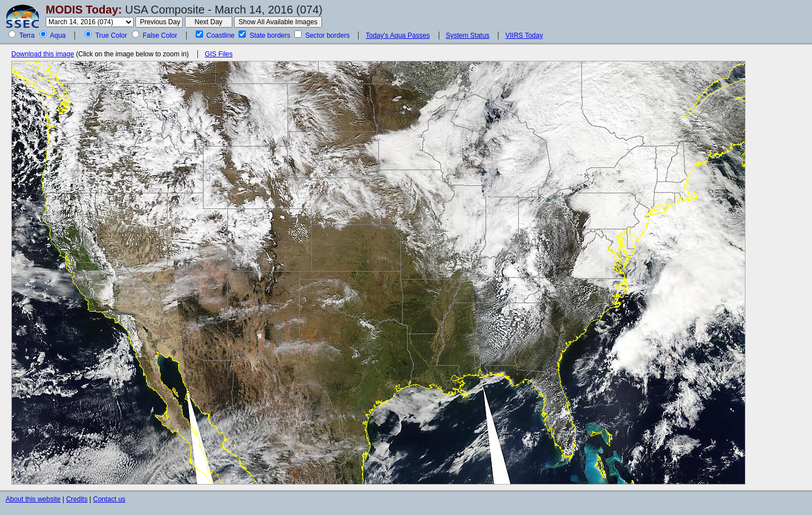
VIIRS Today (524, 35)
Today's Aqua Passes (398, 35)
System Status (468, 35)
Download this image (43, 54)
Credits (77, 499)
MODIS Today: (84, 10)
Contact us (109, 499)
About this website (33, 499)
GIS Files (219, 54)
